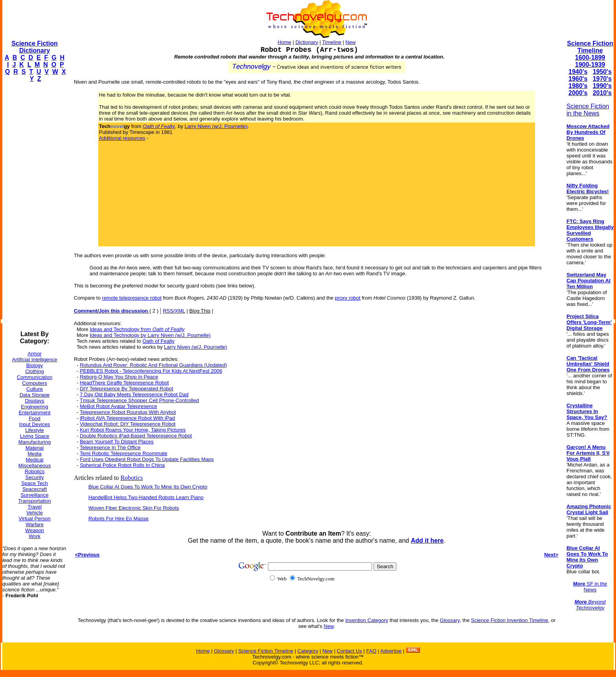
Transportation (34, 501)
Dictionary (307, 42)
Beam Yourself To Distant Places (117, 442)
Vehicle (35, 513)
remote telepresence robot (132, 298)
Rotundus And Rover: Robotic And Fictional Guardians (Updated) (153, 365)
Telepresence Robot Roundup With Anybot (128, 412)
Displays (34, 401)
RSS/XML (174, 311)
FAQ (371, 651)
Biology (35, 365)
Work (35, 536)
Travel (35, 507)
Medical (35, 460)
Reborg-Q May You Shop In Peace (119, 377)
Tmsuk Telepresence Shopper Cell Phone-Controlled (139, 400)
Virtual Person (34, 519)
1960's (578, 79)
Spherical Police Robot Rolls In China (122, 465)
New (350, 42)
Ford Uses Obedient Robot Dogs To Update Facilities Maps (147, 459)
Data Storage (35, 395)
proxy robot (347, 298)
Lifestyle (35, 430)
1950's (602, 72)
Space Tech (35, 483)
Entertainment (35, 413)
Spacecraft (35, 489)
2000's (578, 93)
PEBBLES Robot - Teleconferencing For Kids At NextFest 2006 (151, 371)
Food (35, 418)
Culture (35, 389)
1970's (602, 79)
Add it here (427, 541)
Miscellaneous (35, 466)
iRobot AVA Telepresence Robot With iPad (127, 418)
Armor (34, 354)
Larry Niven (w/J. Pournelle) (216, 126)
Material (35, 448)
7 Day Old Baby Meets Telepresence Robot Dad (134, 394)
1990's (602, 86)
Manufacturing (35, 442)
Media (34, 454)
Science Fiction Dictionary (34, 47)
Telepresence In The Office (110, 447)
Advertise (391, 651)
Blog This (200, 311)
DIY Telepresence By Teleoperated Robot (126, 389)
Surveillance (35, 495)
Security (35, 477)
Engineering (34, 407)
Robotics (35, 471)
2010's (602, 93)
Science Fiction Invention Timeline (510, 620)
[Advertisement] (34, 207)
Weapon (35, 530)
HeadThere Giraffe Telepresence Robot (124, 383)
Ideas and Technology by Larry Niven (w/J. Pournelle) (150, 335)
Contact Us (349, 651)
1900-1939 (590, 65)
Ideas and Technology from (137, 329)
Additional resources (122, 138)
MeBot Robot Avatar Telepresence (118, 406)
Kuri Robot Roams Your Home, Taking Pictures (133, 430)
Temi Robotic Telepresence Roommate (124, 453)
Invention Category (367, 620)
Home (285, 42)
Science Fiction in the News (588, 110)
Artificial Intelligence (35, 360)
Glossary (450, 620)
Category (308, 651)
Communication (35, 377)
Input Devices (35, 424)
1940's (578, 72)
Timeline (332, 42)
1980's (578, 86)
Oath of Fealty (159, 341)
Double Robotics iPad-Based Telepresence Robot (136, 436)
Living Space (35, 436)
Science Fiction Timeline (590, 47)
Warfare (35, 524)
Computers (35, 383)
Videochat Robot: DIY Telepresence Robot (128, 424)
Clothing (35, 371)
